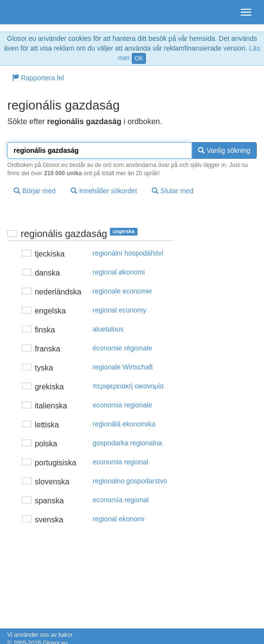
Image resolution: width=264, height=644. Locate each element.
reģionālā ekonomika (124, 424)
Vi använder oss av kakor (40, 635)
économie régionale (123, 348)
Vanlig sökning (224, 150)
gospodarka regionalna (127, 443)
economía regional (121, 500)
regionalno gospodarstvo (130, 481)
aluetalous (108, 329)
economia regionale (123, 405)
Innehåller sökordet (104, 191)
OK (139, 58)
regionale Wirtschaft (123, 367)
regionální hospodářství (128, 253)
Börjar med (35, 191)
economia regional (121, 462)
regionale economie (123, 291)
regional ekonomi (119, 519)
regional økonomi (119, 272)
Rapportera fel (38, 78)
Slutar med (173, 191)
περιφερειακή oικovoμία (128, 386)
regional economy (120, 310)
